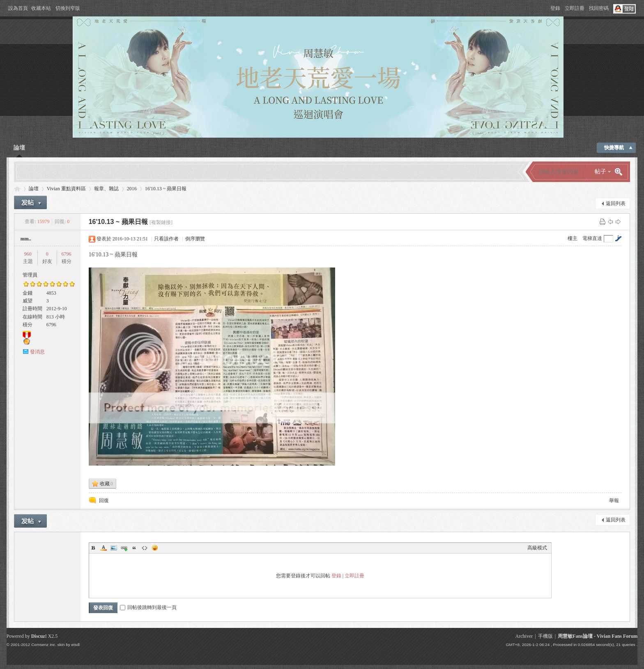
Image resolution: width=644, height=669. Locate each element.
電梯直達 (592, 238)
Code (145, 548)
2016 (132, 189)
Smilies (155, 548)
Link (124, 548)
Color (103, 548)
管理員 (30, 275)
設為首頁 (18, 8)
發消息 (37, 352)
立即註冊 (575, 8)
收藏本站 (41, 8)
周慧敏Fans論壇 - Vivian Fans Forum (598, 636)
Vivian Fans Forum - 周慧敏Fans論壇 (17, 189)
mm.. (26, 239)
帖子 (600, 172)
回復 (104, 501)
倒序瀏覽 (195, 239)
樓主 (573, 238)
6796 (67, 254)
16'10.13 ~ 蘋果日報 (166, 189)
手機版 (545, 636)
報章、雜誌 (106, 189)
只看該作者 (166, 239)
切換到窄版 (68, 8)
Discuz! (39, 636)
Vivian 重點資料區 (66, 189)
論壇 (19, 148)
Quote (134, 548)
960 (28, 254)
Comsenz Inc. (44, 645)
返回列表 (616, 203)
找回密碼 (599, 8)
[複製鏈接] (161, 222)
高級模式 (537, 548)
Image (114, 548)
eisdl (76, 645)
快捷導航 (614, 148)
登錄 (555, 8)
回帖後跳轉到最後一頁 (148, 607)
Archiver (524, 636)
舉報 (614, 501)
